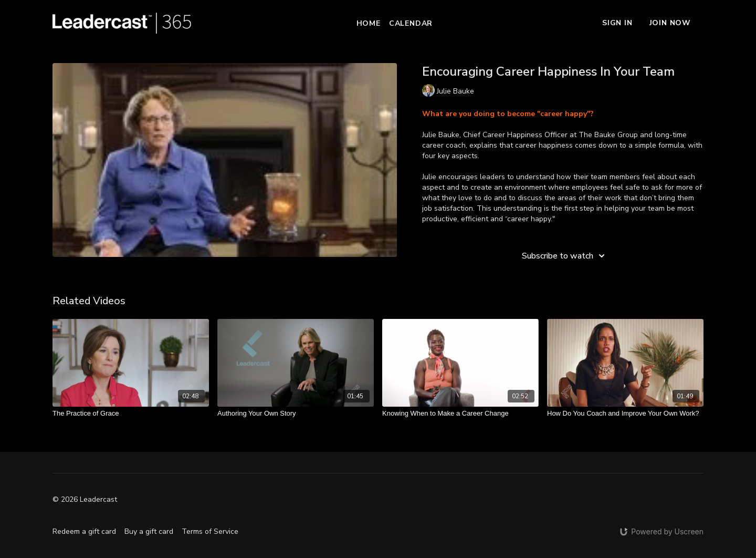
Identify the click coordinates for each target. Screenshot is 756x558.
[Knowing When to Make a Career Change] (460, 414)
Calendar (411, 23)
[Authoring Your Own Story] (296, 414)
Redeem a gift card (84, 531)
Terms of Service (210, 531)
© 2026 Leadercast (85, 500)
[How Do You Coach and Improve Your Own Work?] (625, 414)
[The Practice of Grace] (131, 414)
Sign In (617, 23)
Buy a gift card (149, 531)
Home (369, 23)
